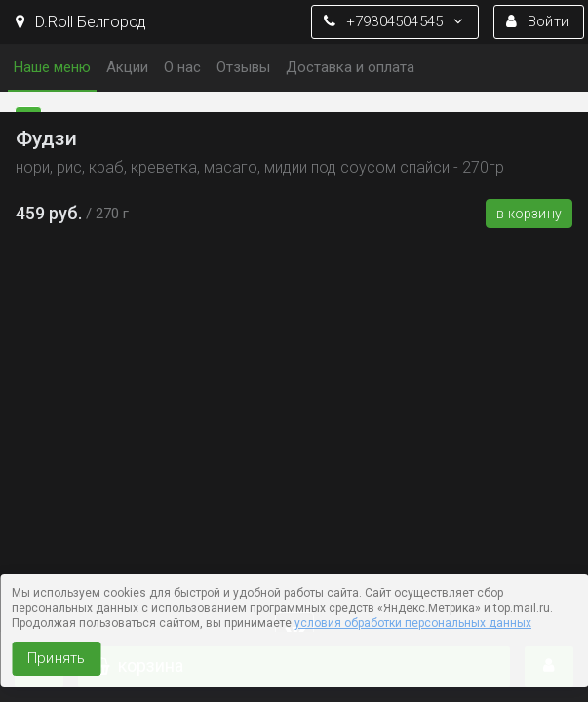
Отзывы (243, 67)
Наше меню (52, 67)
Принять (56, 658)
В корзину (529, 214)
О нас (182, 67)
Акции (127, 67)
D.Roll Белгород (81, 22)
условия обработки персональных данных (413, 623)
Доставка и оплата (350, 67)
